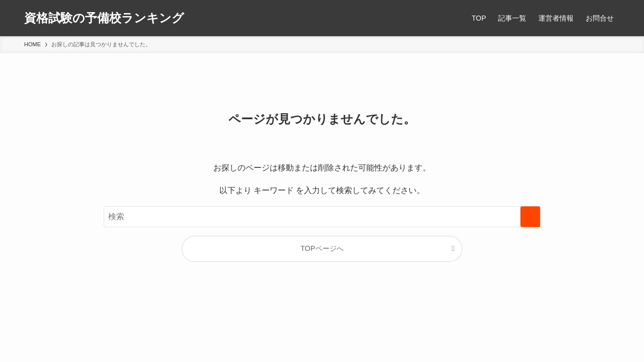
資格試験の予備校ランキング (104, 18)
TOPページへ (322, 248)
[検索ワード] (322, 217)
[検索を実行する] (530, 217)
